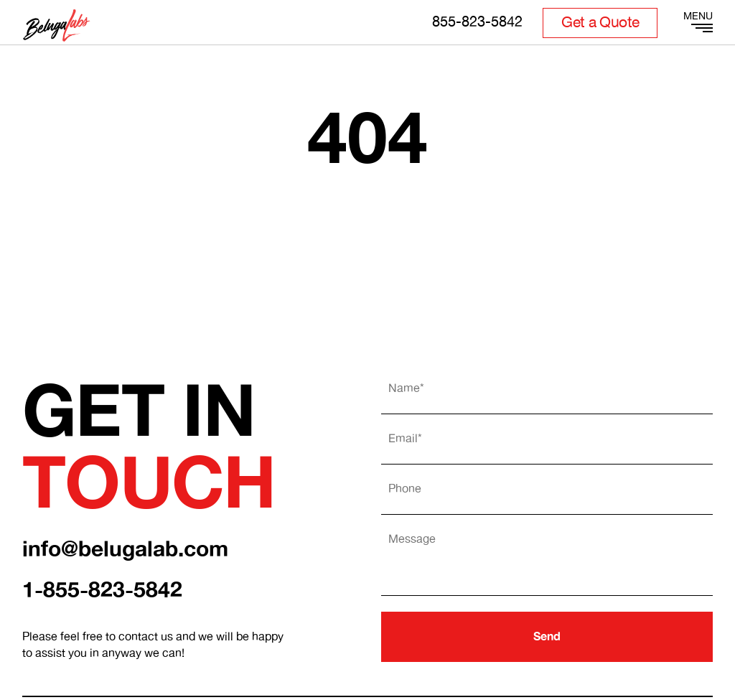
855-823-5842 (477, 23)
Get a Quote (600, 23)
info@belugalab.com (125, 550)
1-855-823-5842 (102, 591)
